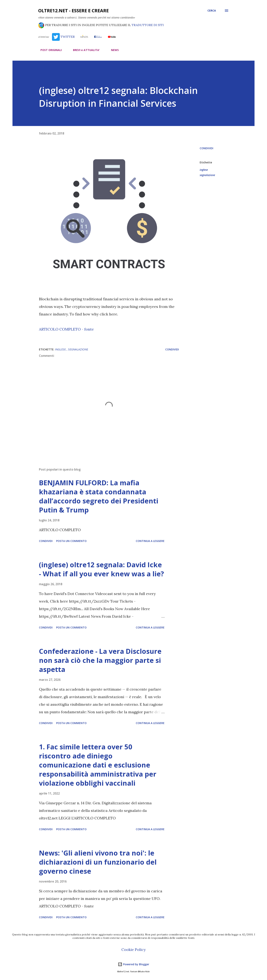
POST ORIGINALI (49, 50)
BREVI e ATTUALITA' (84, 50)
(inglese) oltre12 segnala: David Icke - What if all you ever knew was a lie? (101, 569)
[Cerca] (212, 11)
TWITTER (63, 37)
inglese (204, 170)
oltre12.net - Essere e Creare (73, 10)
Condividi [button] (206, 148)
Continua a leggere (150, 541)
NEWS (113, 50)
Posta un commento (71, 541)
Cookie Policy (134, 949)
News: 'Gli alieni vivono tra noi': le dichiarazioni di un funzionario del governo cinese (98, 862)
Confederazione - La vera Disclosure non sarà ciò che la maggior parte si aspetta (100, 660)
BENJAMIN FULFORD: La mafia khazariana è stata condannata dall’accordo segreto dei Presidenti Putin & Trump (99, 496)
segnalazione (207, 175)
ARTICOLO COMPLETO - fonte (66, 329)
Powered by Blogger (133, 964)
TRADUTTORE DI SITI (148, 25)
